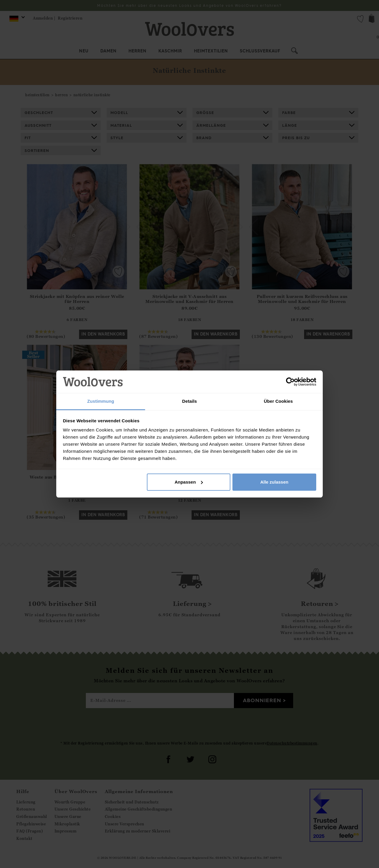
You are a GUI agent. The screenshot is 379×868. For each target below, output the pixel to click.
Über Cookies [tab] (278, 401)
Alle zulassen (274, 482)
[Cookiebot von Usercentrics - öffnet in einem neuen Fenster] (290, 382)
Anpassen (189, 482)
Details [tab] (189, 401)
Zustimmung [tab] (101, 401)
